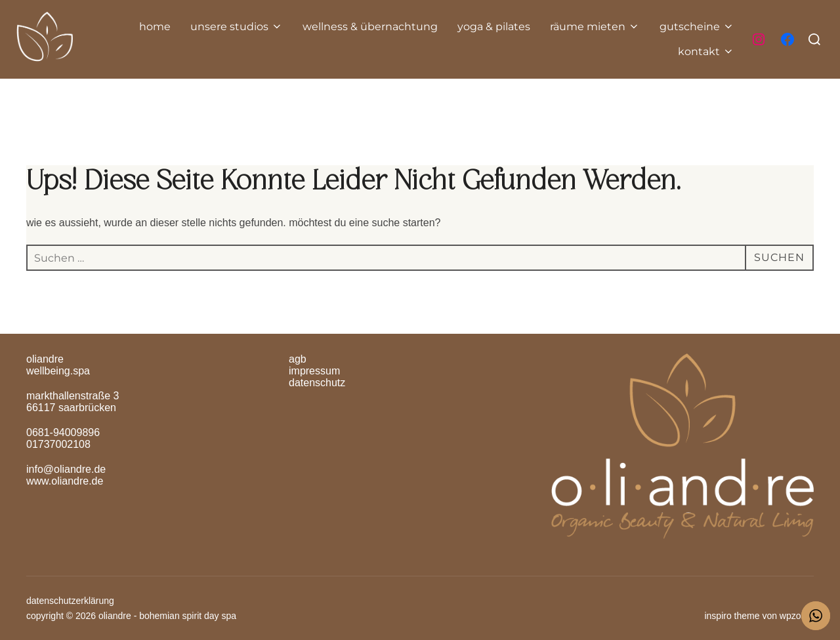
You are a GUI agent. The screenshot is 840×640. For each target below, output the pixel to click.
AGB (298, 359)
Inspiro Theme (732, 616)
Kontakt (706, 51)
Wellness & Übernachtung (370, 27)
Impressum (314, 371)
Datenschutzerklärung (70, 601)
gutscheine (697, 27)
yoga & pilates (494, 27)
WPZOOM (797, 616)
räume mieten (595, 27)
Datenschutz (317, 383)
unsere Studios (237, 27)
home (155, 27)
